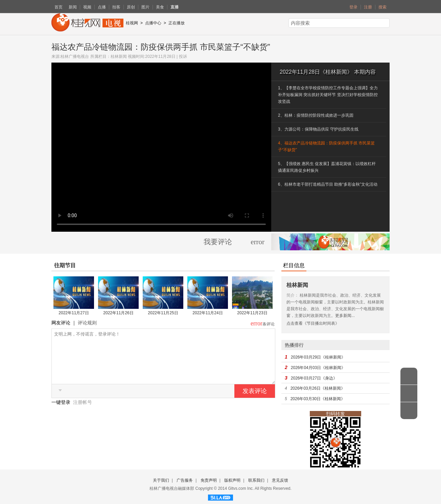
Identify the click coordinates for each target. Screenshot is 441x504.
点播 (102, 7)
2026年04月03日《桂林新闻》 (318, 368)
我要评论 (218, 242)
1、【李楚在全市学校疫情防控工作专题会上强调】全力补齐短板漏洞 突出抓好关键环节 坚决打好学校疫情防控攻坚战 (328, 95)
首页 (59, 7)
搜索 (382, 7)
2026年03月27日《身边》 (314, 378)
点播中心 (153, 23)
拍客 (116, 7)
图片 (145, 7)
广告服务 (185, 480)
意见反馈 (280, 480)
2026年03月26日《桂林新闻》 (318, 388)
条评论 (269, 324)
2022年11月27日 (74, 313)
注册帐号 (83, 412)
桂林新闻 (119, 56)
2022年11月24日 (207, 313)
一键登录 (62, 412)
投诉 (183, 56)
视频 (87, 7)
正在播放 (177, 23)
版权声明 (232, 480)
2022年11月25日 (163, 313)
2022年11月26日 (118, 313)
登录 (353, 7)
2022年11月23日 (252, 313)
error (258, 242)
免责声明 (209, 480)
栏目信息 (294, 265)
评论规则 (87, 323)
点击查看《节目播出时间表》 (313, 323)
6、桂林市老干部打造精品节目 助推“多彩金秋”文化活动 (328, 184)
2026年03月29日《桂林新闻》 (318, 357)
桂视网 (132, 23)
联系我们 (256, 480)
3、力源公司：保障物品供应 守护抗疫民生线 (318, 129)
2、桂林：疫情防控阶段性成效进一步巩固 (316, 115)
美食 (160, 7)
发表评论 (255, 401)
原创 (131, 7)
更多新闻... (345, 316)
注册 (368, 7)
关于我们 (161, 480)
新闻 (73, 7)
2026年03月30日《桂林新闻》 (318, 399)
